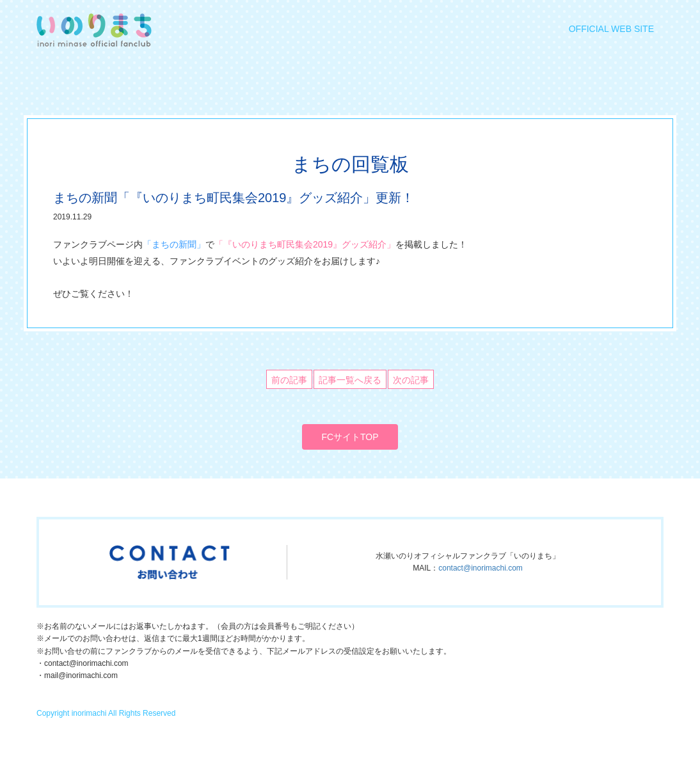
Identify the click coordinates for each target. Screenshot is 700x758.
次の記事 (411, 380)
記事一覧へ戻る (350, 380)
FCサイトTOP (350, 437)
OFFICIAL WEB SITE (611, 29)
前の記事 (289, 380)
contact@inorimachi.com (481, 568)
